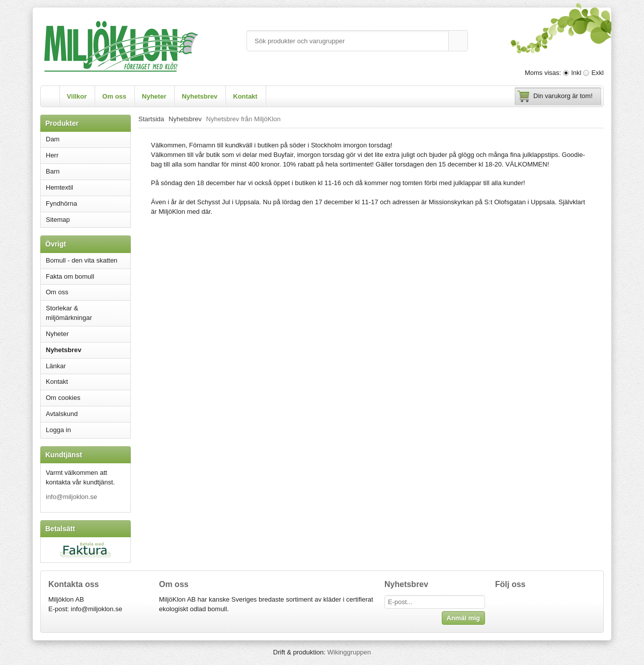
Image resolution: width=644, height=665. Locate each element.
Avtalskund (62, 414)
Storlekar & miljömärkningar (69, 313)
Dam (88, 139)
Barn (88, 171)
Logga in (58, 430)
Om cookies (63, 398)
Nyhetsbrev (199, 96)
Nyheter (154, 96)
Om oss (114, 96)
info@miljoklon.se (71, 497)
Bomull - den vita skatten (82, 260)
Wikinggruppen (349, 652)
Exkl (597, 73)
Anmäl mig (463, 618)
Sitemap (58, 220)
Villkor (77, 96)
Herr (88, 155)
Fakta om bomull (70, 276)
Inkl (576, 73)
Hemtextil (88, 187)
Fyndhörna (61, 203)
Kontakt (245, 96)
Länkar (56, 366)
